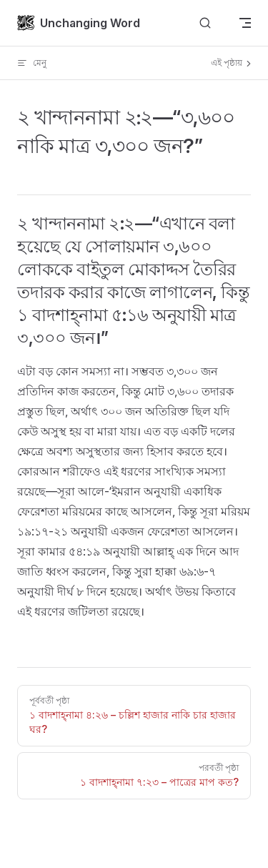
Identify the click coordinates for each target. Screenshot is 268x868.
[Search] (205, 23)
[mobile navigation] (245, 23)
